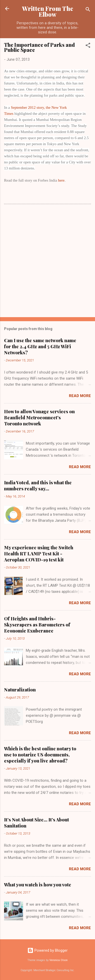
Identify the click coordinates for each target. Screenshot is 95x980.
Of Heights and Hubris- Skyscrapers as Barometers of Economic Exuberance (37, 625)
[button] (88, 46)
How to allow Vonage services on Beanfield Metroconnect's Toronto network (39, 418)
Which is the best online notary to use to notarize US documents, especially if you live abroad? (40, 755)
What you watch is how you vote (38, 885)
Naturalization (20, 690)
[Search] (88, 10)
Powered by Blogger (48, 950)
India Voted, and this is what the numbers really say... (38, 486)
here (61, 180)
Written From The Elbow (48, 11)
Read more (80, 396)
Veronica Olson (59, 960)
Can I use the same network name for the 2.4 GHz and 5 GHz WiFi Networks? (40, 346)
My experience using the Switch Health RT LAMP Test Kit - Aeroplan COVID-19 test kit (39, 554)
